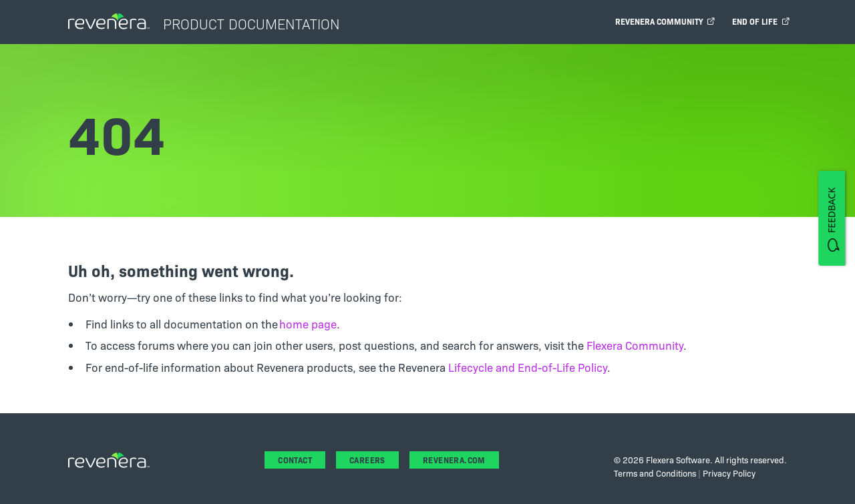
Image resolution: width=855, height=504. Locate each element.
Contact (295, 460)
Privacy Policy (729, 473)
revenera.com (454, 460)
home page (308, 323)
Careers (367, 460)
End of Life (761, 21)
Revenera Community (665, 21)
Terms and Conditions (655, 473)
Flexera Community (635, 345)
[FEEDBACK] (832, 218)
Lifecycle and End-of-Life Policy (528, 367)
